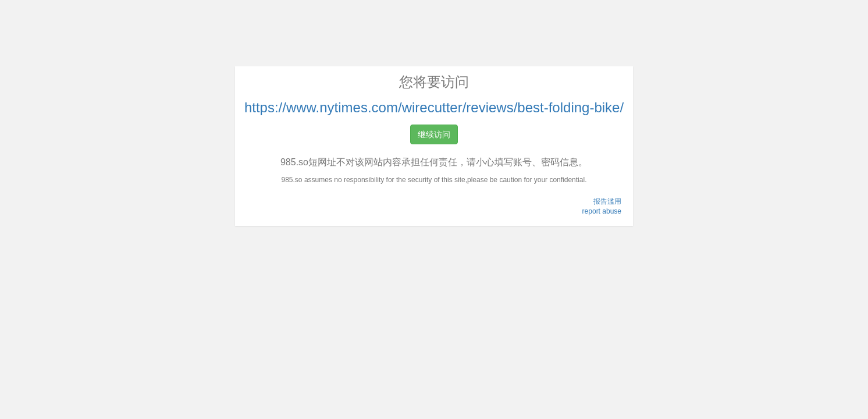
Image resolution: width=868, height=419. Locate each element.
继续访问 (434, 134)
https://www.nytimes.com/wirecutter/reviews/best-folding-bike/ (434, 107)
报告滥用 (607, 201)
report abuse (602, 211)
